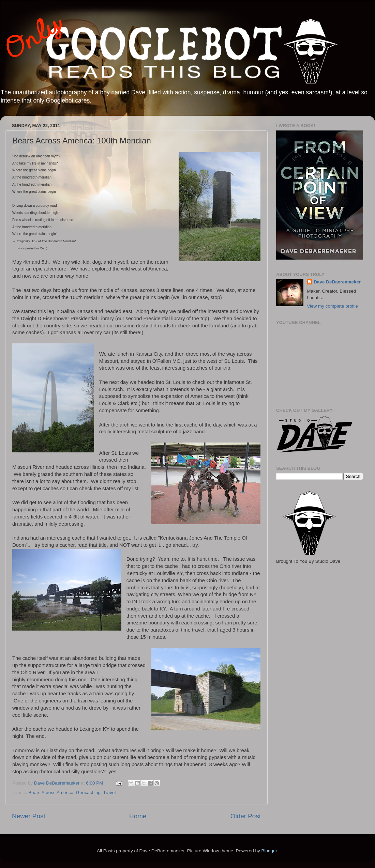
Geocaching (88, 793)
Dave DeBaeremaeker (337, 282)
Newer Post (29, 816)
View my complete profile (332, 306)
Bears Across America (51, 793)
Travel (109, 793)
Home (138, 816)
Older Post (246, 816)
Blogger (269, 851)
